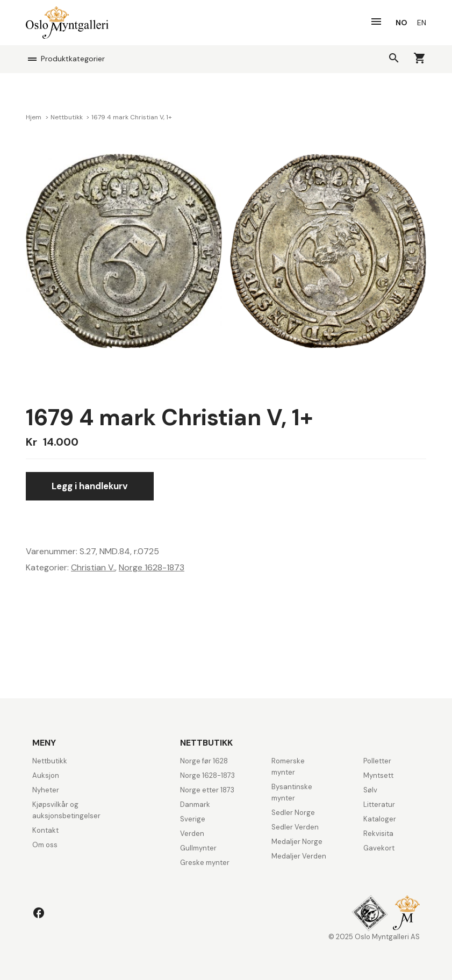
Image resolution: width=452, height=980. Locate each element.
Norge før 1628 (204, 761)
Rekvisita (378, 834)
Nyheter (46, 790)
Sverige (193, 819)
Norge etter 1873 (207, 790)
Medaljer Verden (299, 856)
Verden (192, 834)
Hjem (34, 117)
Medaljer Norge (297, 842)
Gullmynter (198, 848)
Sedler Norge (293, 813)
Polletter (377, 761)
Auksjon (46, 775)
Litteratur (379, 804)
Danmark (195, 804)
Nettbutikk (67, 117)
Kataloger (380, 819)
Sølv (370, 790)
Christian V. (93, 567)
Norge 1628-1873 (152, 567)
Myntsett (378, 775)
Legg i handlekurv (90, 486)
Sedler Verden (295, 827)
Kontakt (45, 830)
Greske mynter (205, 863)
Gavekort (379, 848)
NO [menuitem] (401, 23)
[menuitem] (401, 23)
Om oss (45, 845)
